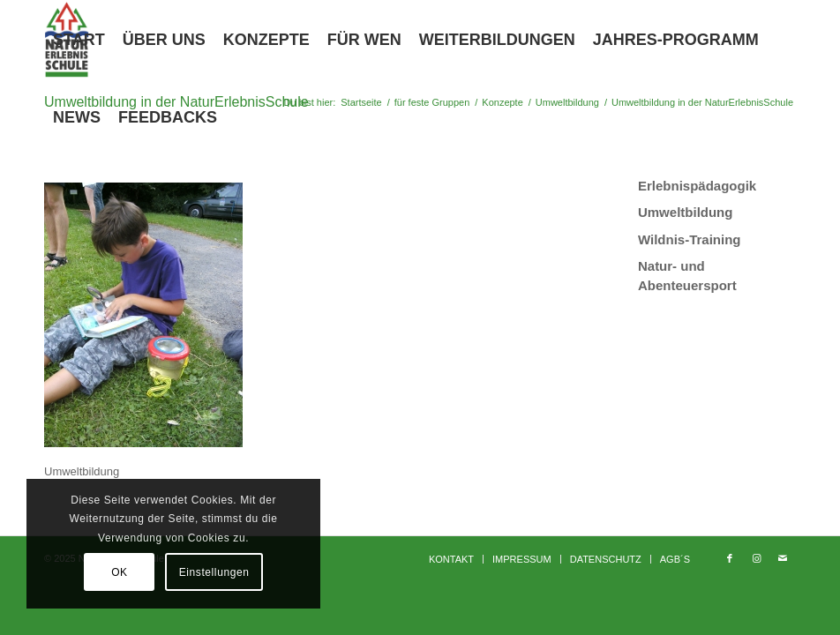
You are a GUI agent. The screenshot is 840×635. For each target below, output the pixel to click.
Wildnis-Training (690, 239)
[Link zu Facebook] (730, 558)
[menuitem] (79, 40)
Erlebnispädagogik (697, 186)
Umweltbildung (686, 212)
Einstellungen (214, 572)
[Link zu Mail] (783, 558)
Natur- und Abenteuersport (687, 275)
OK (120, 572)
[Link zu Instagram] (756, 558)
